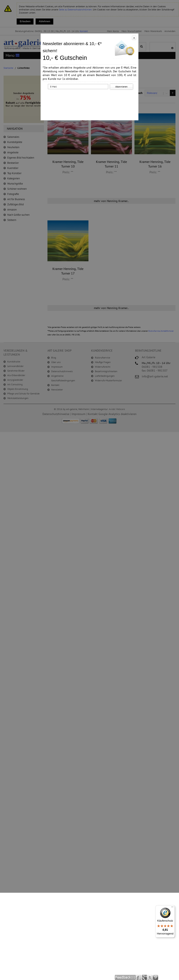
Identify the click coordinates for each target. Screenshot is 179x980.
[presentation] (90, 98)
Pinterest (156, 977)
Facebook (139, 977)
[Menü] (172, 908)
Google (145, 977)
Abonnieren (121, 87)
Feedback (125, 977)
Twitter (150, 977)
